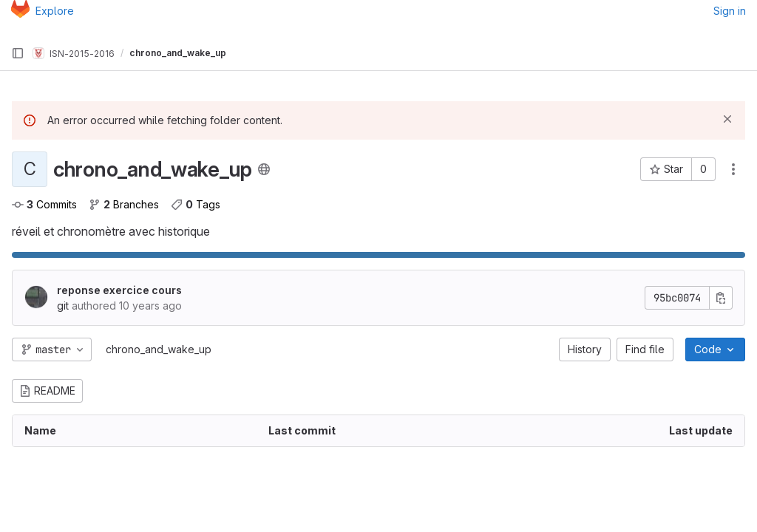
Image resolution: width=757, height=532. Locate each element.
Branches (124, 204)
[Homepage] (20, 11)
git (63, 306)
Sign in (730, 11)
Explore (55, 11)
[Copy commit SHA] (721, 298)
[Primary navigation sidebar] (18, 53)
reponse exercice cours (119, 290)
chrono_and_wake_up (159, 349)
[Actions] (733, 169)
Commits (44, 204)
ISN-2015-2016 (74, 53)
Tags (196, 204)
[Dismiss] (727, 119)
